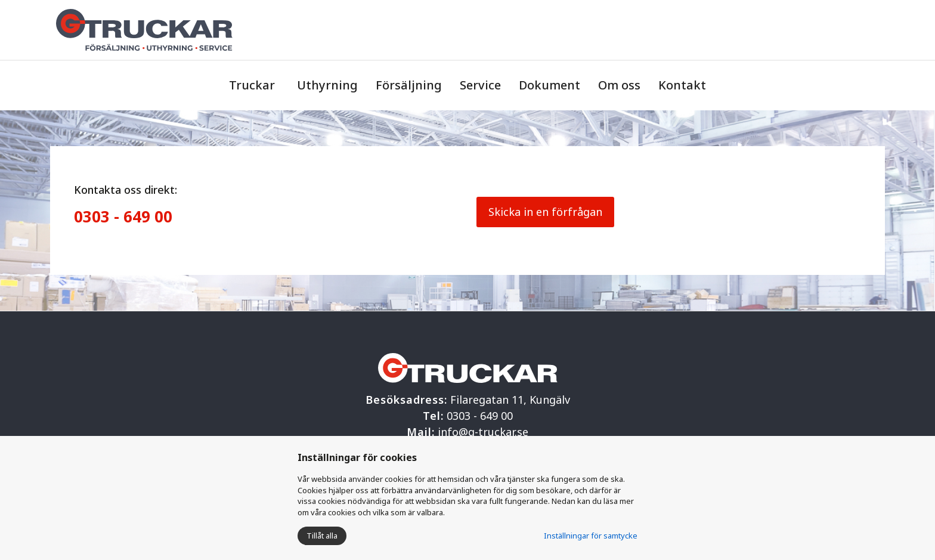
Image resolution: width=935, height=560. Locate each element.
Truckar (252, 85)
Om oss (619, 85)
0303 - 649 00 (123, 216)
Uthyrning (327, 85)
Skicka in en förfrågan (545, 212)
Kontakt (682, 85)
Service (480, 85)
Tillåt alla (322, 536)
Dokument (549, 85)
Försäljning (409, 85)
